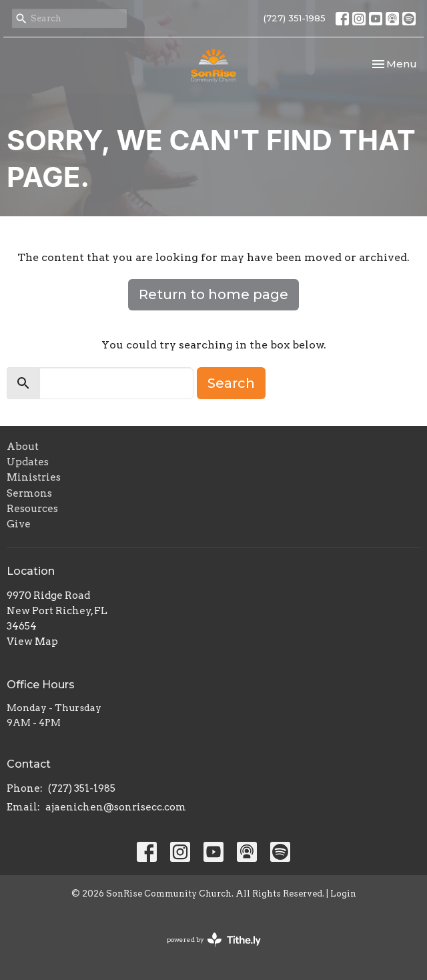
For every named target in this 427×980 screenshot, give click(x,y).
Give (19, 524)
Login (343, 894)
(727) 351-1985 (295, 18)
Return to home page (213, 294)
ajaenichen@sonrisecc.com (116, 807)
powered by (214, 940)
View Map (32, 642)
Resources (32, 509)
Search (231, 383)
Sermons (29, 493)
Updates (28, 462)
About (23, 447)
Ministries (34, 477)
